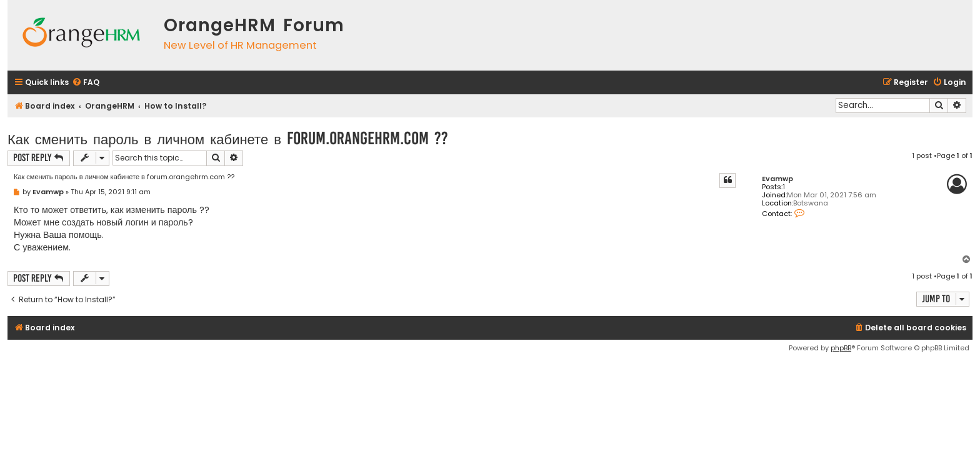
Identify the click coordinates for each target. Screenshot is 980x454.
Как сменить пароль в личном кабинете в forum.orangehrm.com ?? (228, 138)
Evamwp (777, 179)
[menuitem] (86, 83)
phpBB (841, 348)
